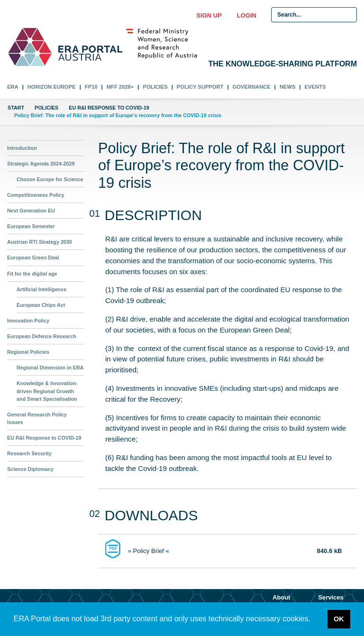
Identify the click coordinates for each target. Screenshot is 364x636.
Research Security (29, 453)
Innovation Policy (28, 321)
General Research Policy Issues (37, 418)
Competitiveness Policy (36, 195)
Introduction (22, 148)
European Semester (31, 226)
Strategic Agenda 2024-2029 (41, 164)
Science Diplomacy (30, 469)
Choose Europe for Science (50, 179)
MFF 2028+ (120, 87)
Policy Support (200, 87)
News (288, 87)
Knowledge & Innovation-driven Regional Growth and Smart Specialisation (47, 391)
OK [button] (339, 619)
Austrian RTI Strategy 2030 (40, 242)
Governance (252, 87)
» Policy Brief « (149, 551)
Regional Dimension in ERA (50, 368)
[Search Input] (314, 15)
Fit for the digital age (32, 274)
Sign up (209, 15)
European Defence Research (42, 336)
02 (353, 229)
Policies (155, 87)
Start (16, 108)
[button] (314, 620)
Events (315, 87)
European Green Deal (33, 258)
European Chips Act (41, 305)
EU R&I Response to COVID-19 (109, 108)
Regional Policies (28, 352)
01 (351, 205)
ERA (13, 87)
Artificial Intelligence (41, 289)
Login (247, 15)
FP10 (91, 87)
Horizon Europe (52, 87)
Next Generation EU (31, 211)
